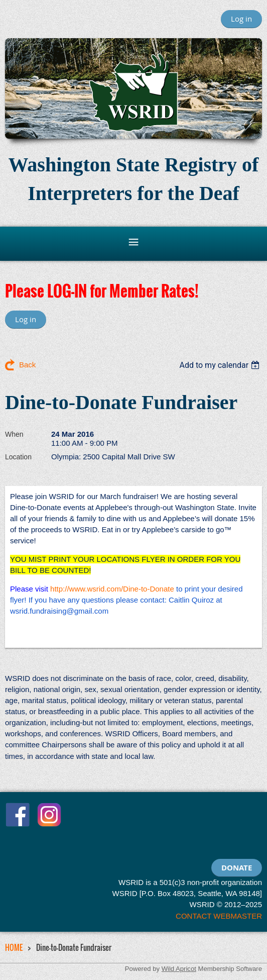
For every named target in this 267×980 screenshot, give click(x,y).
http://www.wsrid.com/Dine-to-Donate (112, 589)
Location (18, 457)
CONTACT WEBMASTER (219, 916)
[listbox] (221, 365)
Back (27, 365)
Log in (241, 19)
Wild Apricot (179, 969)
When (14, 434)
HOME (14, 947)
